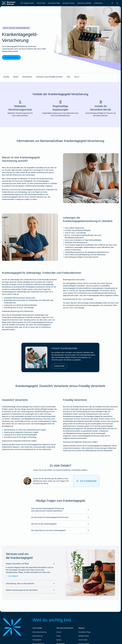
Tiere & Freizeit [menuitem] (41, 3)
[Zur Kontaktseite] (86, 481)
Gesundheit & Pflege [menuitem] (54, 3)
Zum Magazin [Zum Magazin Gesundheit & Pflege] (12, 576)
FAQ (68, 77)
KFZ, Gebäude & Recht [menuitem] (27, 3)
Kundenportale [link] (59, 366)
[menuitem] (112, 3)
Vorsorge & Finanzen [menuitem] (68, 3)
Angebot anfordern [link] (11, 57)
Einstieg (6, 77)
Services (77, 77)
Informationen (27, 77)
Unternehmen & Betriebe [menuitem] (84, 3)
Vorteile (16, 77)
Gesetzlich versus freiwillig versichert (49, 77)
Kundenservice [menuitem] (98, 3)
